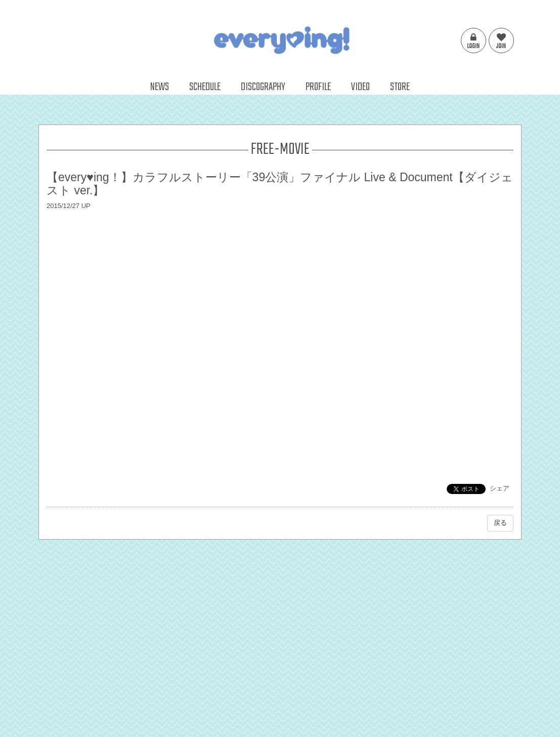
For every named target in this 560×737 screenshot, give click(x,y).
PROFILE (318, 87)
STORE (400, 87)
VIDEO (360, 87)
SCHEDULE (205, 87)
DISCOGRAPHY (263, 87)
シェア (500, 488)
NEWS (160, 87)
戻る (500, 523)
